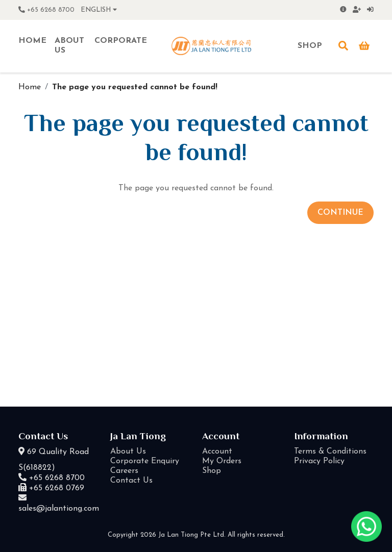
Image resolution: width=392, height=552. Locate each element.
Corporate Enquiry (145, 461)
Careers (124, 471)
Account (217, 451)
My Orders (222, 461)
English (99, 10)
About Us (128, 451)
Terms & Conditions (330, 451)
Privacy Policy (319, 461)
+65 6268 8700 (46, 10)
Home (30, 87)
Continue (340, 213)
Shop (212, 471)
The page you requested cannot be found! (135, 87)
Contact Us (131, 481)
